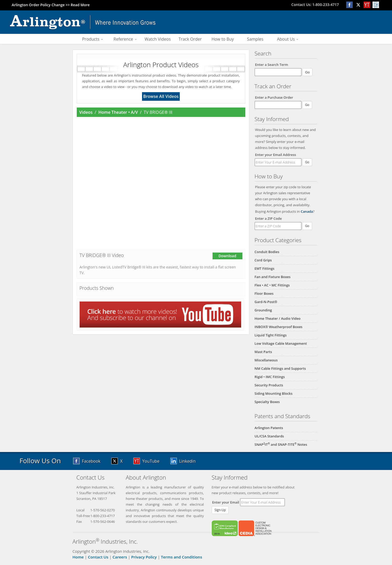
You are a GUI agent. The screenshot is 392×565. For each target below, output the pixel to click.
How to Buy (223, 39)
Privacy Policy (144, 557)
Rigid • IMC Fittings (270, 377)
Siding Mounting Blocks (274, 393)
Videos (86, 112)
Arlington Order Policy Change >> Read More (51, 5)
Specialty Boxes (267, 402)
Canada (307, 211)
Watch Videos (158, 39)
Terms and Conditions (182, 557)
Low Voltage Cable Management (281, 343)
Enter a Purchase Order (274, 97)
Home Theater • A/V (118, 112)
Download (227, 256)
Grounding (263, 310)
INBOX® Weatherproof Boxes (279, 327)
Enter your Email (226, 502)
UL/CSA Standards (269, 436)
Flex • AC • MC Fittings (272, 285)
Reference (125, 39)
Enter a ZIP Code (269, 218)
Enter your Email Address (276, 155)
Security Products (269, 385)
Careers (120, 557)
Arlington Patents (269, 428)
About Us (288, 39)
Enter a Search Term (272, 65)
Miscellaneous (266, 360)
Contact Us (98, 557)
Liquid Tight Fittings (271, 335)
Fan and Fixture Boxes (273, 277)
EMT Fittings (265, 268)
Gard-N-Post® (266, 302)
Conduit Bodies (267, 252)
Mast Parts (263, 352)
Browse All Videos (161, 96)
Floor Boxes (264, 293)
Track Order (190, 39)
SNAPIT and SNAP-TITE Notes (281, 444)
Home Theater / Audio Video (278, 318)
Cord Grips (263, 260)
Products (93, 39)
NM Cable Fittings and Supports (280, 368)
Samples (255, 39)
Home (78, 557)
